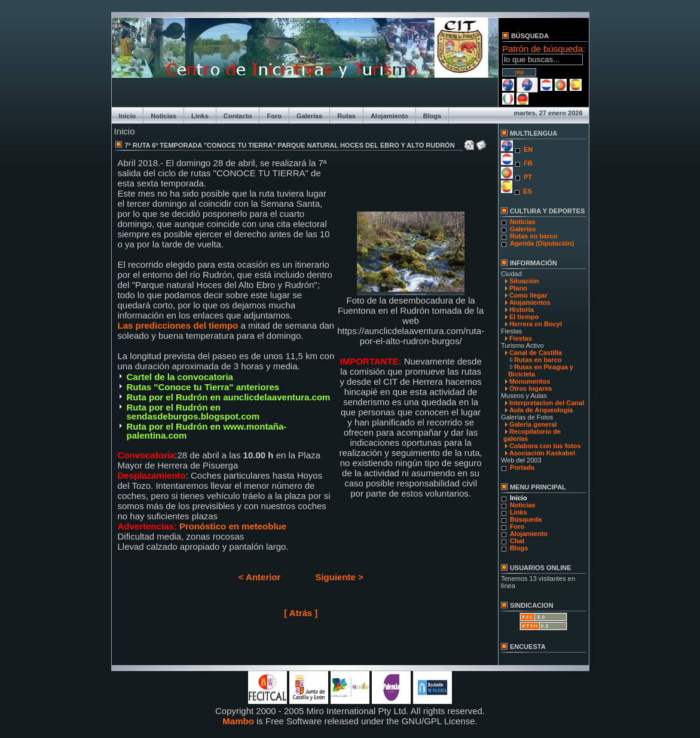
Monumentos (530, 381)
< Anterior (260, 577)
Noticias (163, 116)
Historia (522, 310)
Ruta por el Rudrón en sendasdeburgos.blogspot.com (193, 412)
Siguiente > (339, 577)
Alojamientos (530, 302)
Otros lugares (531, 388)
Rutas (346, 116)
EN (528, 149)
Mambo (238, 721)
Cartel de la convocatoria (180, 377)
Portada (522, 467)
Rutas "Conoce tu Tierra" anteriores (203, 387)
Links (200, 116)
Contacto (238, 116)
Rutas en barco (534, 236)
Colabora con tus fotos (545, 446)
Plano (518, 288)
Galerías (309, 116)
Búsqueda (526, 519)
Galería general (533, 424)
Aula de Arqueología (541, 410)
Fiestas (521, 338)
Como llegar (528, 295)
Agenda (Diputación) (542, 243)
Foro (274, 116)
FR (528, 163)
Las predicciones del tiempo (179, 325)
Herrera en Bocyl (536, 324)
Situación (524, 281)
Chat (517, 541)
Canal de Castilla (536, 353)
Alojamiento (389, 116)
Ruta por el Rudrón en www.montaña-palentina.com (207, 431)
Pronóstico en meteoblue (233, 526)
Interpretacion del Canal (547, 403)
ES (528, 191)
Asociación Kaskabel (542, 453)
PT (528, 177)
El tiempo (524, 317)
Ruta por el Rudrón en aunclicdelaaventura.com (229, 397)
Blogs (432, 116)
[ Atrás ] (301, 613)
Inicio (128, 116)
